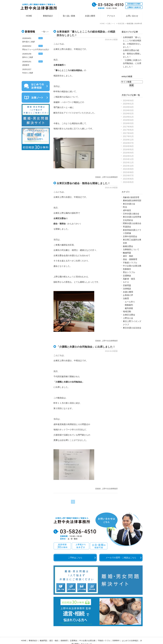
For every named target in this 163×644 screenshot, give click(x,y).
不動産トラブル (130, 263)
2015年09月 (128, 169)
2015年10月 (128, 166)
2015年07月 (128, 176)
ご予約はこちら (75, 558)
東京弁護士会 (129, 204)
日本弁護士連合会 (131, 214)
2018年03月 (128, 123)
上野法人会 (128, 318)
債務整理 (64, 634)
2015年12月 (128, 159)
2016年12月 (128, 140)
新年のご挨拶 (28, 57)
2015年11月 (128, 163)
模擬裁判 (129, 305)
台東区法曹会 (129, 315)
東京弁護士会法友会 (132, 328)
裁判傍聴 (129, 308)
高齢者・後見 (129, 279)
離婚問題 (127, 253)
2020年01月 (128, 104)
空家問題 (127, 285)
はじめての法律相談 (130, 634)
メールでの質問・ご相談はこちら (121, 558)
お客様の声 (128, 295)
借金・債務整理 (130, 259)
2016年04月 (128, 153)
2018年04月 (128, 120)
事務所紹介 (48, 16)
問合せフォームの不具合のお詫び (36, 49)
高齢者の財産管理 (131, 197)
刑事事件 (127, 269)
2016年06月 (128, 146)
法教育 (126, 298)
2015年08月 (128, 172)
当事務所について (131, 250)
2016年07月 (128, 143)
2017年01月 (128, 136)
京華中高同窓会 (130, 236)
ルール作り (130, 302)
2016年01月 (128, 156)
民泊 (125, 207)
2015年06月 (128, 179)
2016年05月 (128, 150)
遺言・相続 (128, 256)
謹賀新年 (26, 65)
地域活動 (127, 311)
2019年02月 (128, 114)
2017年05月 (128, 130)
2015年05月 (128, 182)
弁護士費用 (90, 16)
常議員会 (127, 227)
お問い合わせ (132, 16)
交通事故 (127, 276)
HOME (29, 16)
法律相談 (127, 289)
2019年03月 (128, 110)
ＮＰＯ (126, 282)
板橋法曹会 (128, 246)
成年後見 (127, 210)
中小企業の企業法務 (132, 266)
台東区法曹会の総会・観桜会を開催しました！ (83, 183)
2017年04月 (128, 133)
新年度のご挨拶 (29, 42)
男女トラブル (129, 272)
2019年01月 (128, 117)
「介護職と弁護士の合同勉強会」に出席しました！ (86, 347)
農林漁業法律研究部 (132, 201)
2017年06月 (128, 127)
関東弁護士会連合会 (132, 223)
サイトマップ (86, 637)
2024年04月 (128, 101)
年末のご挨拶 (28, 73)
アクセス (111, 16)
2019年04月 (128, 107)
